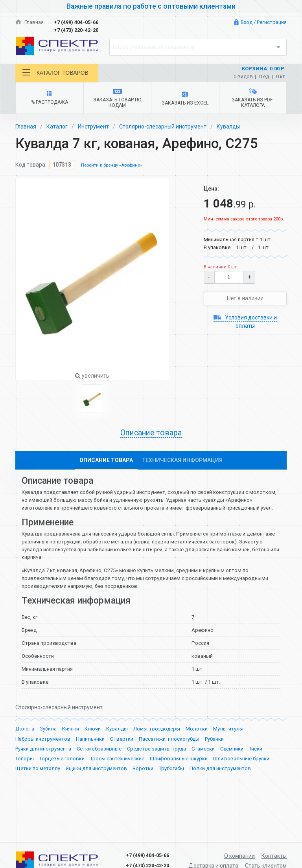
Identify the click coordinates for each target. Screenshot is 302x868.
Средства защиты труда (157, 764)
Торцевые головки (62, 774)
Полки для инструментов (220, 784)
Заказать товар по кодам (117, 98)
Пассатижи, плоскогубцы (169, 754)
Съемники (232, 764)
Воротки (143, 784)
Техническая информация (182, 460)
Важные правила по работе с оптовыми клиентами (151, 6)
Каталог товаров (55, 72)
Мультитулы (228, 744)
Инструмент (93, 127)
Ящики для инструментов (96, 784)
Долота (25, 744)
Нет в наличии (245, 298)
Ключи (93, 744)
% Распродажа (49, 98)
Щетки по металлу (38, 784)
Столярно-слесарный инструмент (163, 127)
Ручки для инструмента (43, 764)
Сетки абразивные (99, 764)
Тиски (256, 764)
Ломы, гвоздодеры (157, 744)
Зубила (48, 744)
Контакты (274, 856)
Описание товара (151, 433)
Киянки (71, 744)
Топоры (25, 774)
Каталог (57, 127)
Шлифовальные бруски (241, 774)
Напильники (90, 754)
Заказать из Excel (185, 99)
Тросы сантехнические (117, 774)
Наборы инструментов (43, 754)
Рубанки (214, 754)
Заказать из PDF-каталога (253, 98)
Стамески (203, 764)
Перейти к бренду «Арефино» (111, 165)
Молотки (197, 744)
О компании (239, 856)
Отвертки (122, 754)
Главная (29, 22)
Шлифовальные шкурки (179, 774)
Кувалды (228, 127)
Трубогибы (171, 784)
